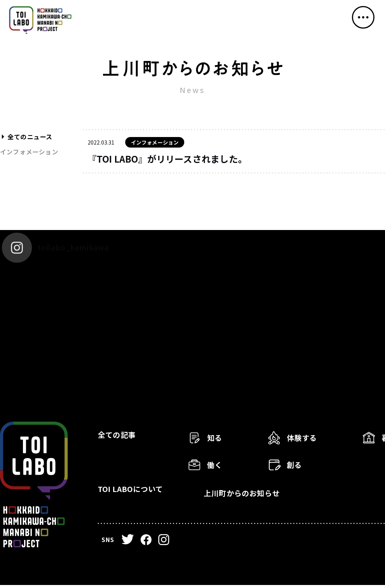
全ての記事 (121, 439)
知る (217, 440)
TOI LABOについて (138, 496)
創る (296, 466)
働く (217, 466)
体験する (305, 440)
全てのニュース (32, 137)
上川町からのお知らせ (250, 496)
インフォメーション (32, 152)
